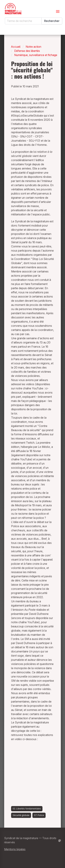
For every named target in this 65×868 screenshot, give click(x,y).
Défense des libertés (27, 51)
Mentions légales (15, 849)
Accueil (16, 47)
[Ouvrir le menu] (58, 11)
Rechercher (52, 21)
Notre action (33, 47)
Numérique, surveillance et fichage (36, 55)
